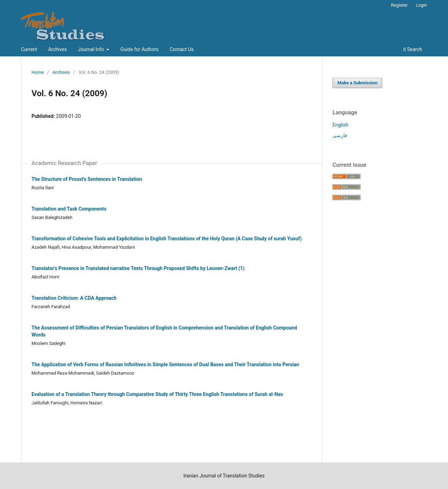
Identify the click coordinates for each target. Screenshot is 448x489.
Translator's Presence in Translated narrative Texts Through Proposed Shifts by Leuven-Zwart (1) (138, 268)
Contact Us (182, 49)
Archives (57, 49)
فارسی (340, 135)
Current (29, 49)
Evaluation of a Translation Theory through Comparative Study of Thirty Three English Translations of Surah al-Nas (157, 394)
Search (413, 49)
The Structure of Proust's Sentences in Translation (87, 179)
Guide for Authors (140, 49)
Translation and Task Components (69, 209)
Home (38, 72)
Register (399, 5)
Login (421, 5)
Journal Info (91, 49)
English (340, 125)
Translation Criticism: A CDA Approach (74, 298)
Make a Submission (357, 83)
